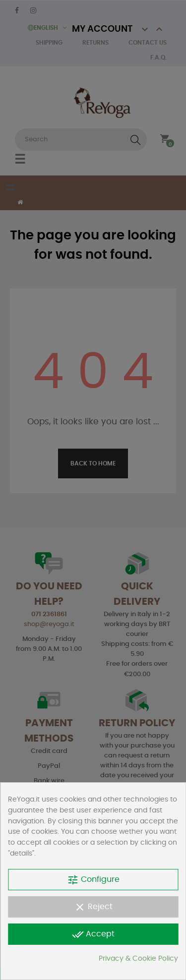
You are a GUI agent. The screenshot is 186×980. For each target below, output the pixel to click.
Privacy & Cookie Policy (138, 959)
